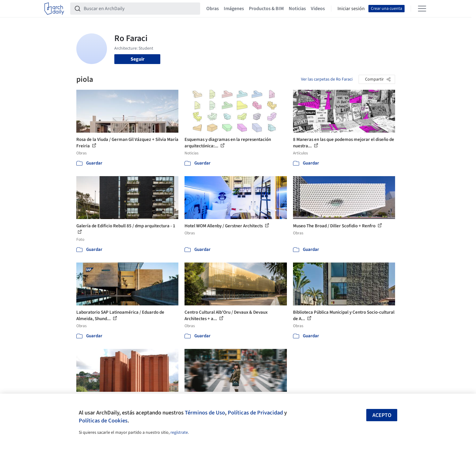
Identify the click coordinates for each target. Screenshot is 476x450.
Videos (318, 9)
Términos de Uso (205, 413)
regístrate (179, 433)
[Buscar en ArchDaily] (140, 9)
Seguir (137, 59)
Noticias (297, 9)
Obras (213, 9)
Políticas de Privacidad (255, 413)
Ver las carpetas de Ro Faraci (327, 79)
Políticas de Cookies (103, 421)
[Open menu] (422, 9)
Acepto (382, 415)
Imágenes (234, 9)
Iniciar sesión (351, 9)
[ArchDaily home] (54, 9)
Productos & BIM (266, 9)
